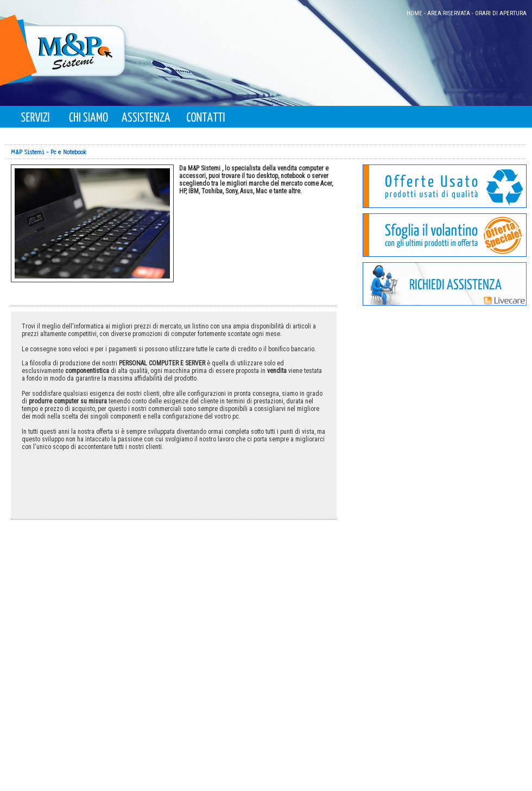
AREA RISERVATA (449, 13)
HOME (414, 13)
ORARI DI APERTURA (501, 13)
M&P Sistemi (27, 152)
